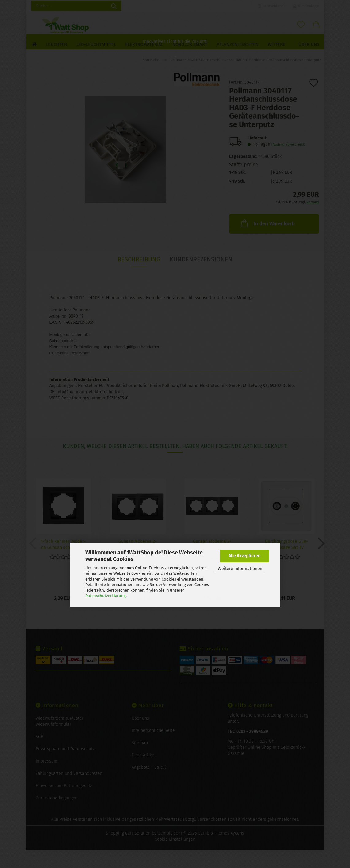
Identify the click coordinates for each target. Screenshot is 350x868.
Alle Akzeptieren (244, 556)
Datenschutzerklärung (106, 596)
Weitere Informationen (240, 569)
